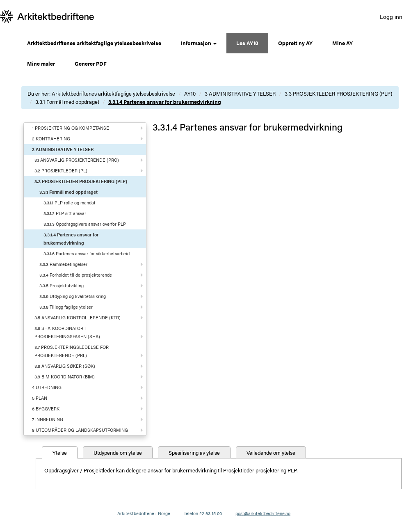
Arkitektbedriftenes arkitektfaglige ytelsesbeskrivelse (94, 43)
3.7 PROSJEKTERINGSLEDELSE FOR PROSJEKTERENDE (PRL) (72, 351)
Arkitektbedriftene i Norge (144, 513)
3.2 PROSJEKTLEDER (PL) (61, 171)
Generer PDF (91, 63)
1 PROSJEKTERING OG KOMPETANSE (71, 128)
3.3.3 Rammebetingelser (63, 264)
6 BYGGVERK (46, 409)
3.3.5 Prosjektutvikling (62, 285)
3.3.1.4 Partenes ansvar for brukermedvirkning (165, 102)
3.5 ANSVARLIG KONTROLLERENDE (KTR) (78, 317)
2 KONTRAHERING (51, 139)
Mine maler (41, 63)
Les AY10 (247, 43)
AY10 (190, 93)
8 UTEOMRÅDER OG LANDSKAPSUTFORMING (80, 430)
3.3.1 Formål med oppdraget (67, 102)
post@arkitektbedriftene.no (263, 513)
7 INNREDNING (48, 419)
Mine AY (342, 43)
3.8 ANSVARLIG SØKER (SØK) (65, 366)
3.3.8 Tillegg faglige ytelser (66, 307)
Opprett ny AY (295, 43)
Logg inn (391, 16)
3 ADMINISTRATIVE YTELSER (240, 93)
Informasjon (199, 43)
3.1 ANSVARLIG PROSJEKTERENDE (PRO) (77, 160)
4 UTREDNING (47, 387)
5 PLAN (40, 398)
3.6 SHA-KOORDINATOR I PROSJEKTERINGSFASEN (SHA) (67, 332)
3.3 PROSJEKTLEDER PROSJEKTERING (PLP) (338, 93)
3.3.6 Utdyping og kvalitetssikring (73, 296)
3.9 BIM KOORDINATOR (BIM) (65, 377)
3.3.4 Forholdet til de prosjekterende (76, 275)
